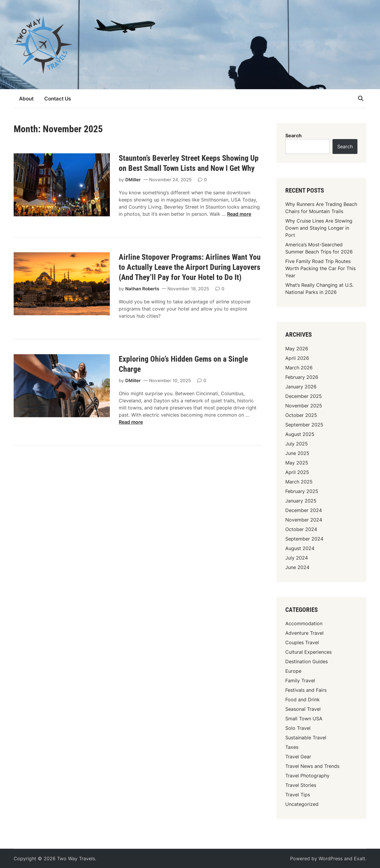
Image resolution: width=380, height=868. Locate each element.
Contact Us (58, 99)
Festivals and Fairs (306, 690)
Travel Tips (298, 795)
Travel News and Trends (312, 766)
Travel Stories (301, 785)
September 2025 (304, 425)
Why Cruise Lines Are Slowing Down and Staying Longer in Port (319, 228)
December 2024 (304, 510)
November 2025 (304, 406)
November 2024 (304, 520)
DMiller (133, 180)
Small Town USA (304, 719)
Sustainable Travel (306, 738)
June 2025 (297, 453)
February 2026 (302, 377)
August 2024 (300, 548)
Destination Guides (307, 661)
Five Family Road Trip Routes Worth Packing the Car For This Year (320, 268)
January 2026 (301, 387)
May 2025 (297, 463)
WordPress (331, 858)
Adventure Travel (304, 633)
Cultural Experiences (308, 652)
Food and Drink (303, 700)
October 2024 (301, 529)
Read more (239, 214)
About (26, 99)
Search (293, 136)
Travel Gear (298, 757)
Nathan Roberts (142, 289)
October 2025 (301, 415)
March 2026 (299, 368)
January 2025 (301, 501)
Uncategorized (302, 804)
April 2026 (297, 358)
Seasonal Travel (303, 709)
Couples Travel (302, 642)
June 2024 (297, 567)
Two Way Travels (76, 858)
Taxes (292, 747)
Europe (293, 671)
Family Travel (300, 680)
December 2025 (304, 396)
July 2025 (297, 444)
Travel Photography (307, 776)
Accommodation (304, 623)
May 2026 (297, 349)
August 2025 (300, 434)
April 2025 (297, 472)
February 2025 (302, 491)
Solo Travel (298, 728)
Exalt (360, 858)
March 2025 (299, 482)
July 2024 (297, 558)
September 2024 (304, 539)
